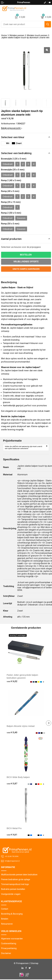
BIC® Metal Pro (14, 829)
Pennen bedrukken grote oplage (16, 880)
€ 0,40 (12, 733)
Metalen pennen (17, 35)
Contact (5, 909)
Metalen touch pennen (37, 35)
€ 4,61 (12, 835)
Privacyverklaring (9, 949)
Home (4, 35)
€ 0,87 (12, 784)
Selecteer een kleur (13, 137)
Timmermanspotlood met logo (16, 885)
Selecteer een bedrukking (16, 153)
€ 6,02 (12, 681)
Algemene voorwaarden (12, 939)
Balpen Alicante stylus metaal (21, 726)
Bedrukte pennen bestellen (14, 889)
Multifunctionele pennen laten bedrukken (20, 875)
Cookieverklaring (9, 944)
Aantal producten (11, 239)
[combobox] (23, 24)
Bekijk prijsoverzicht (12, 128)
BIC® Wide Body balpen (18, 777)
